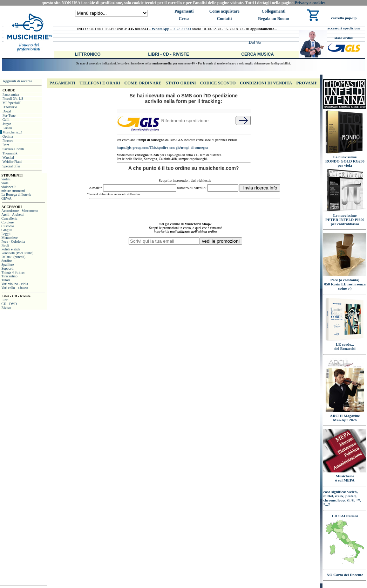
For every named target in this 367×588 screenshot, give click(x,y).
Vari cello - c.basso (15, 288)
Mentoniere (9, 238)
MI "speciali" (12, 103)
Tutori (6, 280)
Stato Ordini (181, 83)
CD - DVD (9, 304)
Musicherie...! (12, 132)
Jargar (7, 124)
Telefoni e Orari (100, 83)
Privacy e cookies (310, 3)
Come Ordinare (143, 83)
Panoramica (11, 94)
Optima (8, 136)
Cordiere (8, 222)
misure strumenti (13, 191)
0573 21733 (182, 29)
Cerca (184, 19)
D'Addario (10, 107)
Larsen (7, 128)
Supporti (7, 268)
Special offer (11, 166)
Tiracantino (9, 276)
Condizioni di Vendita (266, 83)
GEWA (6, 198)
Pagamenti (184, 11)
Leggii (6, 234)
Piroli (5, 245)
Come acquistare (224, 11)
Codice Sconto (218, 83)
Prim (6, 145)
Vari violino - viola (15, 284)
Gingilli (7, 230)
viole (5, 183)
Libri (5, 300)
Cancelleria (9, 218)
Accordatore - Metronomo (20, 211)
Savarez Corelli (13, 149)
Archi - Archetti (12, 215)
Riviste (6, 308)
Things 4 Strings (13, 272)
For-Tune (9, 115)
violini (6, 179)
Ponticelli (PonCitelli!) (17, 253)
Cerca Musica (257, 54)
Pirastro (8, 141)
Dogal (7, 111)
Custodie (8, 226)
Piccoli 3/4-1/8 (13, 99)
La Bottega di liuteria (16, 195)
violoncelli (9, 187)
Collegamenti (273, 11)
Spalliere (8, 265)
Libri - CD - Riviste (168, 54)
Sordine (7, 261)
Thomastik (10, 153)
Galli (6, 120)
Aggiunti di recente (17, 81)
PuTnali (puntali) (13, 257)
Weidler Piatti (12, 162)
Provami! (307, 83)
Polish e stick (11, 249)
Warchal (8, 157)
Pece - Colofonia (13, 241)
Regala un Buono (273, 19)
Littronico (87, 54)
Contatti (225, 19)
